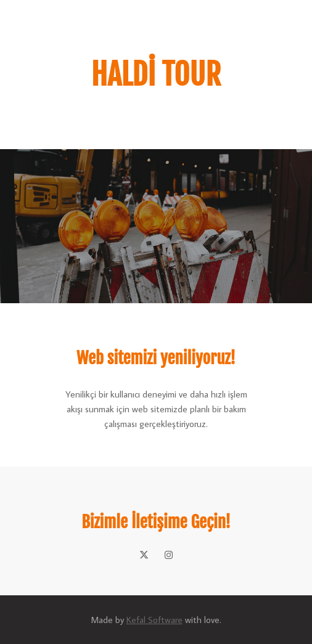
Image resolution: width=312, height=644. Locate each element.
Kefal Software (154, 620)
